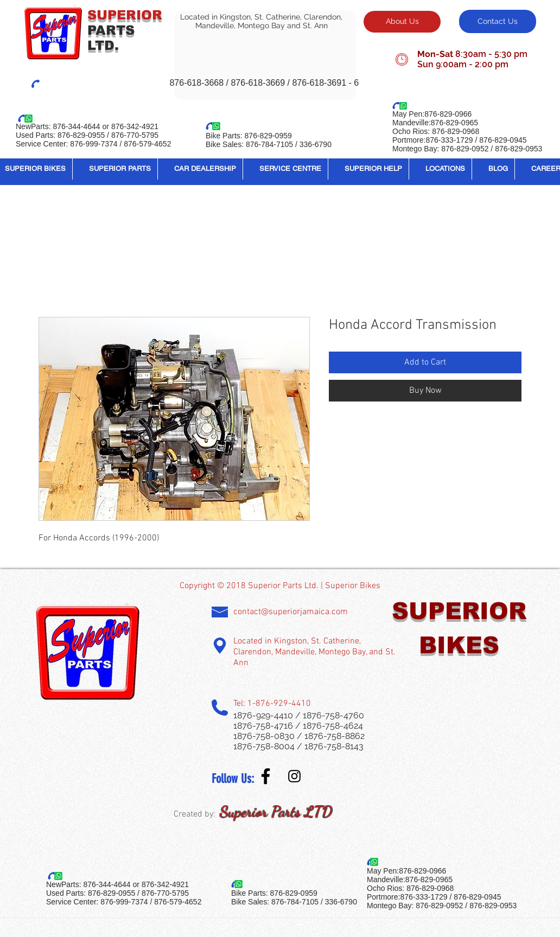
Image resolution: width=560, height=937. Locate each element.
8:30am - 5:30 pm (491, 54)
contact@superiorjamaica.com (291, 612)
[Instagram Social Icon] (294, 776)
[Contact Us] (498, 21)
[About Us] (402, 22)
